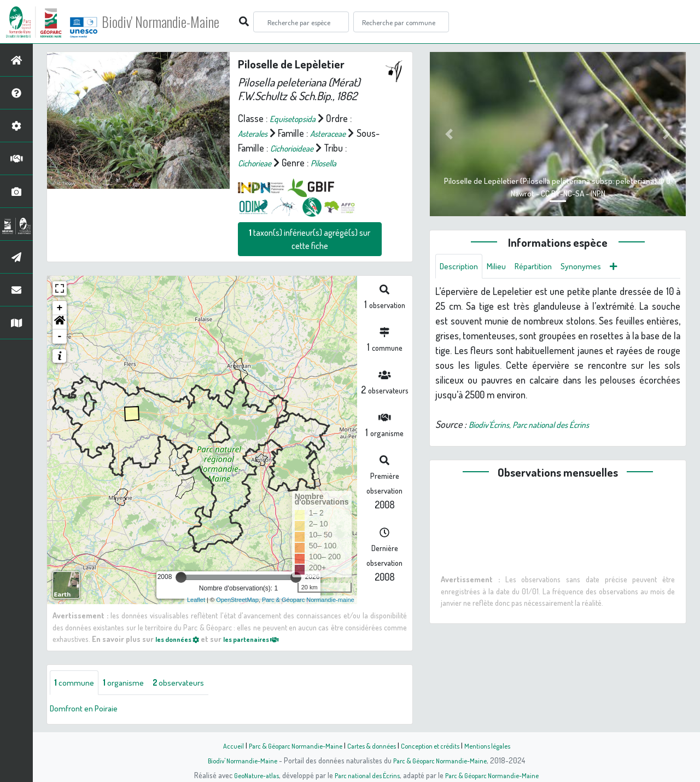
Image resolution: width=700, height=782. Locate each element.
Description (462, 267)
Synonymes (597, 267)
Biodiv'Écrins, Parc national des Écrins (541, 426)
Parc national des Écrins (365, 775)
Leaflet (196, 600)
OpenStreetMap (237, 600)
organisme (130, 683)
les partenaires (264, 639)
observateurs (192, 683)
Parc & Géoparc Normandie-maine (308, 600)
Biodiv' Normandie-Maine (180, 22)
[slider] (181, 577)
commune (76, 683)
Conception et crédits (436, 745)
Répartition (544, 267)
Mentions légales (499, 745)
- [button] (60, 337)
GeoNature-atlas (247, 775)
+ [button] (60, 308)
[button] (60, 322)
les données (181, 639)
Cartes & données (372, 745)
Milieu (503, 267)
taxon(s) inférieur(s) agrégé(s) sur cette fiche (310, 239)
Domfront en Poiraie (89, 710)
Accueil (219, 745)
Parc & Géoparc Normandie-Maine (288, 745)
